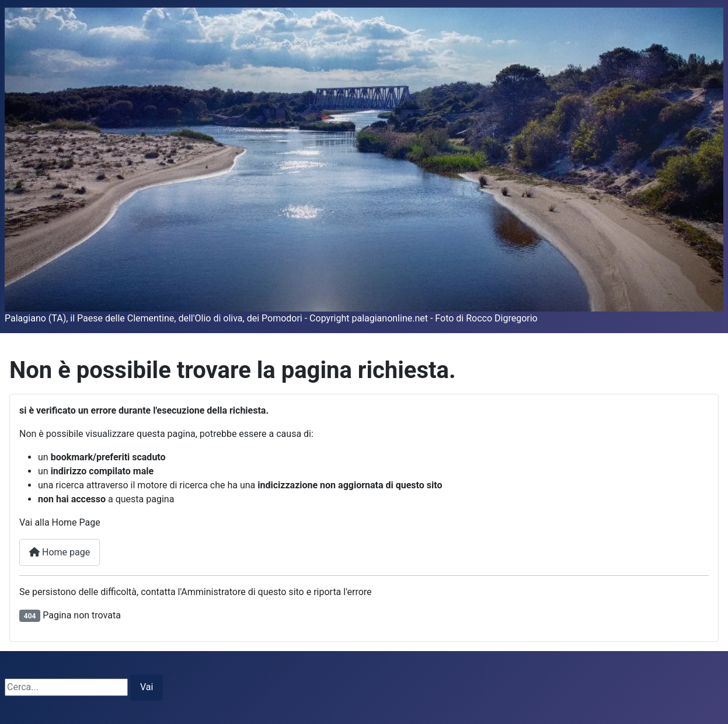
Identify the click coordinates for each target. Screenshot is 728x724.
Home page (60, 552)
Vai (147, 687)
